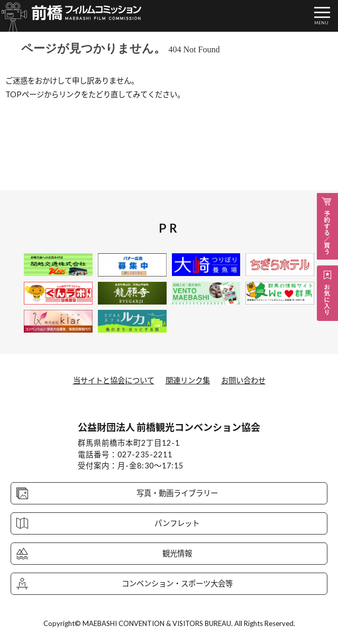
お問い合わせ (243, 380)
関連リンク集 (188, 380)
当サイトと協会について (114, 380)
